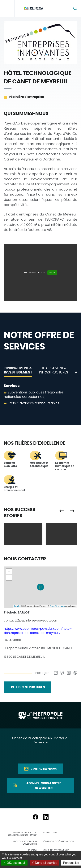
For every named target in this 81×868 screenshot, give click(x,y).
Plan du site (51, 832)
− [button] (9, 578)
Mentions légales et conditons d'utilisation (23, 834)
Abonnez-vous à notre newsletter (44, 786)
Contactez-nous (44, 769)
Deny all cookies (44, 863)
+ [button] (9, 572)
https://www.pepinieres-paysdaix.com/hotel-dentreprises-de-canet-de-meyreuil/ (38, 631)
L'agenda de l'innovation (59, 841)
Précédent (62, 511)
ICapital (33, 850)
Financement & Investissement (18, 370)
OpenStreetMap (57, 606)
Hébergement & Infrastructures (53, 370)
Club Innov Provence (56, 850)
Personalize (71, 863)
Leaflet (17, 606)
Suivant (72, 511)
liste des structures (27, 687)
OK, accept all (14, 863)
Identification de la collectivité (26, 843)
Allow (52, 273)
